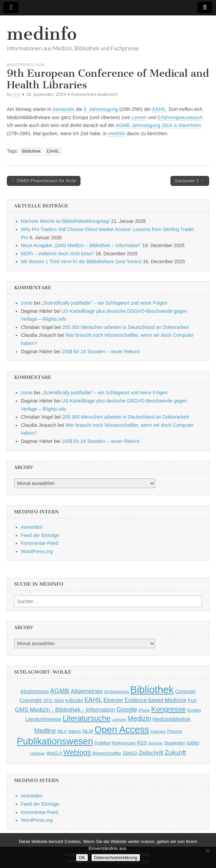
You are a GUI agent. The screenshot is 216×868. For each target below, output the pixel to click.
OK (82, 858)
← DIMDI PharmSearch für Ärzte (44, 181)
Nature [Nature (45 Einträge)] (75, 731)
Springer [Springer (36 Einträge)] (156, 743)
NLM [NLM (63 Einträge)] (88, 731)
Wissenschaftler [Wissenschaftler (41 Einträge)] (107, 753)
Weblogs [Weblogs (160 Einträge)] (77, 752)
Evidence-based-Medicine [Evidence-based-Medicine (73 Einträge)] (156, 700)
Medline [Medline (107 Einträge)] (45, 731)
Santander (63, 109)
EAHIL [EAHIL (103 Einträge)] (93, 700)
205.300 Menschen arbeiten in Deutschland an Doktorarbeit (126, 327)
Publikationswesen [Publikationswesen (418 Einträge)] (55, 741)
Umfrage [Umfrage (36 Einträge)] (37, 753)
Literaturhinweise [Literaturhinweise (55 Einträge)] (43, 719)
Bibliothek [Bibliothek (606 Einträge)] (152, 690)
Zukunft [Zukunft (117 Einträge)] (175, 752)
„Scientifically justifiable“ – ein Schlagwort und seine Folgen (105, 303)
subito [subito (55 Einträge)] (193, 743)
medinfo (42, 34)
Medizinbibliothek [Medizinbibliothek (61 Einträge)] (172, 719)
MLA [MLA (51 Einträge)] (62, 731)
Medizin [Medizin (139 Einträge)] (139, 718)
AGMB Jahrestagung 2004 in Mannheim (158, 125)
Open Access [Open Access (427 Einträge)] (122, 730)
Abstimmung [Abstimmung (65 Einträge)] (34, 691)
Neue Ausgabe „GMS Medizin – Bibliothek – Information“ (81, 245)
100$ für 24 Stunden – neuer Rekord (100, 352)
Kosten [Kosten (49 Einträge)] (194, 710)
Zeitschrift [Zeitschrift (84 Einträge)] (151, 753)
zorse (27, 303)
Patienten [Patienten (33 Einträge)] (158, 731)
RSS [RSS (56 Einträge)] (142, 743)
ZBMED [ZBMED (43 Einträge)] (130, 753)
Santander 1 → (190, 181)
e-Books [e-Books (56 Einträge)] (74, 700)
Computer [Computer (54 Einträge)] (185, 692)
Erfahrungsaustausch (180, 117)
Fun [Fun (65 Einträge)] (192, 700)
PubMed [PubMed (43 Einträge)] (102, 743)
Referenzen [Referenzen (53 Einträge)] (124, 743)
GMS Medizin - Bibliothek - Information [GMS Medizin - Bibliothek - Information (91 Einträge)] (65, 710)
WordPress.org (37, 551)
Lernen (139, 117)
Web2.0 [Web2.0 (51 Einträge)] (54, 753)
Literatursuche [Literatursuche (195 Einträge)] (86, 718)
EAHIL (40, 65)
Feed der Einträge (40, 535)
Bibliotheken (20, 65)
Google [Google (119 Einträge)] (127, 709)
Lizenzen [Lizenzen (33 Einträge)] (119, 719)
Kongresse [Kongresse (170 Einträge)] (169, 709)
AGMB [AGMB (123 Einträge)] (60, 691)
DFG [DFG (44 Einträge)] (48, 701)
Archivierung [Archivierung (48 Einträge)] (117, 692)
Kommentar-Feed (40, 543)
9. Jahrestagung (101, 109)
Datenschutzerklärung (116, 858)
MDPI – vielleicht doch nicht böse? (58, 254)
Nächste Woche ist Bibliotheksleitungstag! (65, 221)
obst (17, 94)
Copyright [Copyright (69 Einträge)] (31, 700)
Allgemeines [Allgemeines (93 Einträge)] (87, 691)
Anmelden (32, 527)
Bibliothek (31, 151)
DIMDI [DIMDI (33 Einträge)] (59, 701)
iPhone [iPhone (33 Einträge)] (144, 710)
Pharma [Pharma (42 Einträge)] (174, 731)
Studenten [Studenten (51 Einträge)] (175, 743)
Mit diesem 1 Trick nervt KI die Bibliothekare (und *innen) (81, 261)
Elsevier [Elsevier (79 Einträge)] (113, 700)
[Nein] (207, 851)
